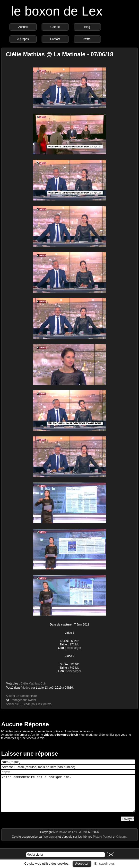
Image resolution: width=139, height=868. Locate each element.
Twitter (87, 39)
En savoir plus (104, 864)
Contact (55, 39)
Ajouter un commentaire (21, 696)
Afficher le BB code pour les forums (29, 704)
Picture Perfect (102, 844)
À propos (23, 39)
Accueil (23, 27)
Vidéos (26, 688)
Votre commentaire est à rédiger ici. (68, 797)
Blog (87, 27)
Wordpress (51, 844)
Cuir (43, 684)
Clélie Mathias (30, 684)
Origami (121, 844)
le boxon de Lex (57, 11)
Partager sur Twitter (23, 700)
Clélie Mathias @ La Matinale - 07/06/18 (60, 54)
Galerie (55, 27)
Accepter (82, 864)
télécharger (74, 648)
